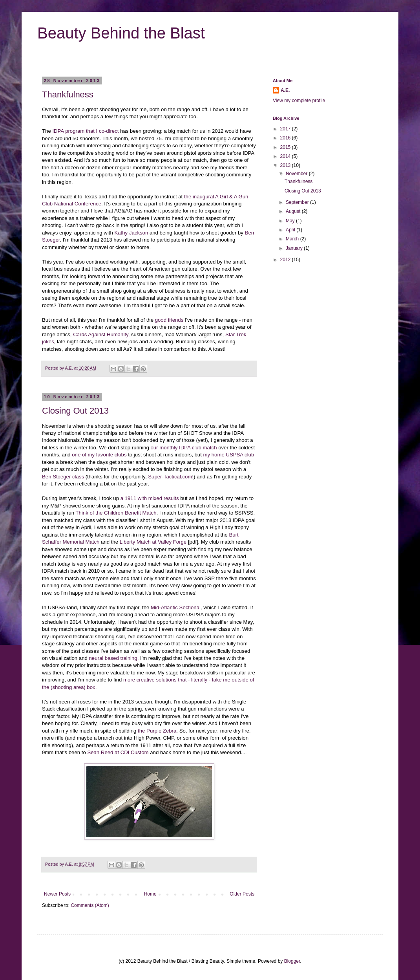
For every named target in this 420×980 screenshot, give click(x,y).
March (293, 239)
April (291, 230)
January (295, 248)
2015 (286, 147)
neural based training (113, 658)
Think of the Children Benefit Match (116, 513)
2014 (286, 156)
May (291, 221)
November (297, 174)
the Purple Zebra (157, 731)
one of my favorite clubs (99, 455)
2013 (286, 165)
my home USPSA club (229, 455)
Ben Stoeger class (63, 477)
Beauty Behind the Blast (121, 33)
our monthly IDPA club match (184, 448)
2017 (286, 129)
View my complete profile (299, 101)
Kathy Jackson (131, 233)
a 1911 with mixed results (150, 498)
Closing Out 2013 (75, 411)
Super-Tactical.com (170, 477)
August (294, 211)
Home (150, 894)
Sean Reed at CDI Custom (118, 752)
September (298, 202)
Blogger (292, 961)
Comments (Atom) (90, 905)
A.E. (69, 368)
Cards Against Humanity (100, 334)
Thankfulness (68, 94)
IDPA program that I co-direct (85, 131)
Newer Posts (57, 894)
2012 (286, 260)
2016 (286, 138)
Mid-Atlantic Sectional (176, 607)
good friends (169, 320)
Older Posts (242, 894)
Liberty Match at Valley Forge (153, 542)
